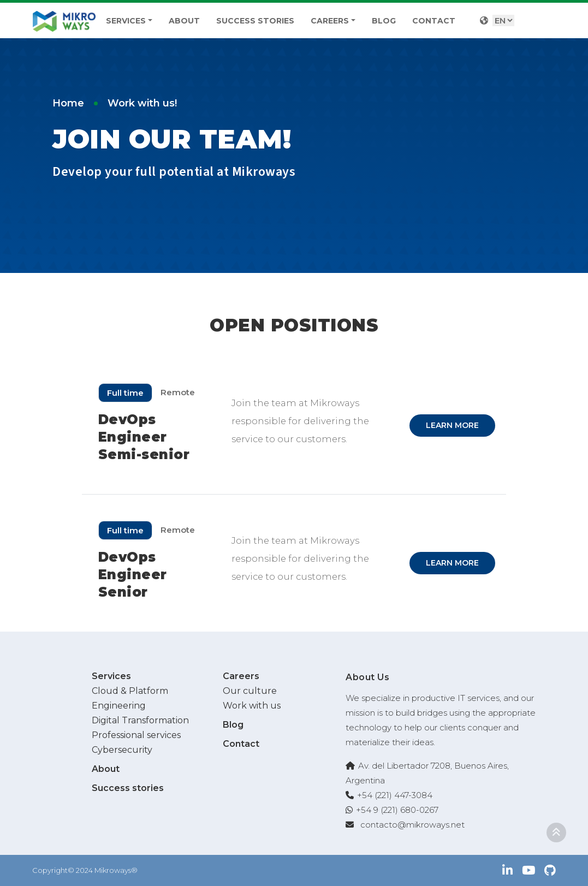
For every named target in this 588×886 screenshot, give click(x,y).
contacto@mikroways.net (412, 825)
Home (68, 103)
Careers (330, 21)
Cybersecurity (122, 750)
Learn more (452, 425)
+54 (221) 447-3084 (395, 795)
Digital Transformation (140, 720)
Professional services (136, 735)
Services (126, 21)
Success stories (255, 21)
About (184, 21)
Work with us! (142, 103)
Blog (384, 21)
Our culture (250, 691)
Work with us (252, 706)
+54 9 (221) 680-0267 (397, 810)
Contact (434, 21)
